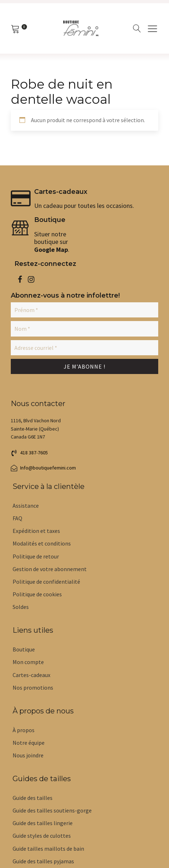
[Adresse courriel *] (84, 348)
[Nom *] (84, 329)
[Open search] (137, 28)
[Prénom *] (84, 310)
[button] (29, 453)
